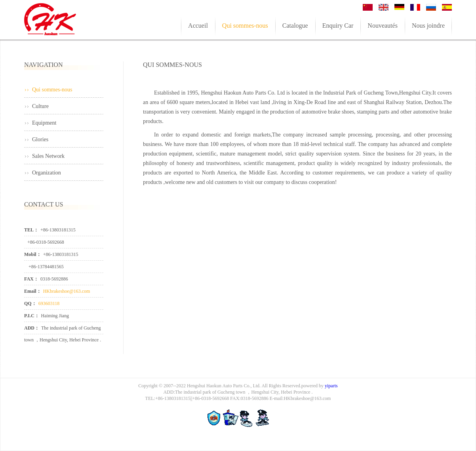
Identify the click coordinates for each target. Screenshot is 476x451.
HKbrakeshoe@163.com (67, 291)
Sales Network (48, 156)
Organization (47, 173)
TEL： (31, 230)
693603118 (49, 303)
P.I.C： (32, 316)
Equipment (44, 123)
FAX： (31, 279)
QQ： (30, 303)
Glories (40, 139)
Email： (33, 291)
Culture (40, 106)
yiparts (331, 386)
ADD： (32, 328)
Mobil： (33, 254)
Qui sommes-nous (52, 90)
